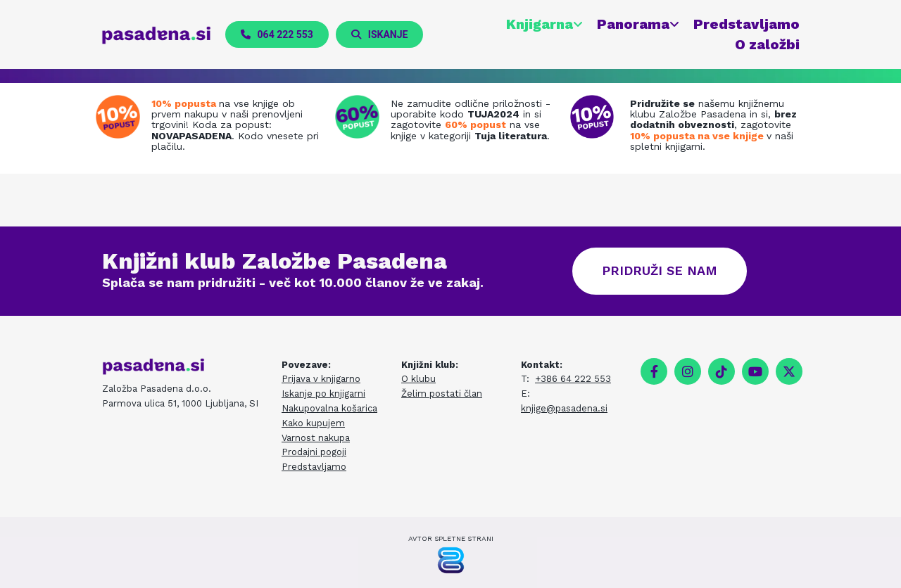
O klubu (418, 379)
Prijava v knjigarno (321, 379)
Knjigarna (539, 24)
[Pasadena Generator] (451, 560)
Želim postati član (442, 394)
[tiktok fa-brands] (722, 371)
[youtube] (755, 371)
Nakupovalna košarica (329, 408)
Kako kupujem (313, 423)
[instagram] (688, 371)
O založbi (767, 44)
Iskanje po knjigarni (323, 394)
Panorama (632, 24)
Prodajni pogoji (314, 453)
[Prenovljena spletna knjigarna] (121, 117)
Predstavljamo (746, 24)
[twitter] (789, 371)
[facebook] (654, 371)
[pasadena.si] (157, 35)
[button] (277, 34)
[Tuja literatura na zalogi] (361, 117)
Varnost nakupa (316, 438)
